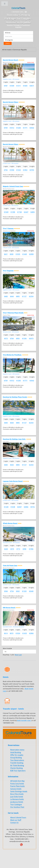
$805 (18, 296)
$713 (18, 549)
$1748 (19, 212)
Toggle (5, 4)
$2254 (31, 296)
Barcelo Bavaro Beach (10, 60)
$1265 (19, 128)
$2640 (31, 591)
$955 (18, 338)
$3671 (32, 86)
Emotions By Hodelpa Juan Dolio (14, 439)
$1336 (24, 338)
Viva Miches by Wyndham (12, 355)
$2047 (19, 507)
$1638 (13, 507)
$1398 (13, 212)
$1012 (12, 128)
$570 (12, 549)
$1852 (25, 170)
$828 (12, 254)
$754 (12, 591)
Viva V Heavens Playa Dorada (13, 313)
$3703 (32, 170)
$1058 (12, 170)
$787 (6, 86)
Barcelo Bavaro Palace (11, 102)
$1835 (25, 86)
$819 (12, 633)
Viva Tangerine (8, 271)
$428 (6, 549)
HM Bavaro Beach (9, 608)
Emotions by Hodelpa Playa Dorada (15, 397)
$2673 (31, 338)
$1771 (25, 128)
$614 (6, 633)
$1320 (24, 591)
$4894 (33, 212)
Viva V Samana (8, 228)
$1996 (31, 549)
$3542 (32, 128)
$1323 (19, 170)
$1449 (25, 254)
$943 (18, 591)
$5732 (33, 507)
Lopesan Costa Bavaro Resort (13, 481)
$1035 (18, 254)
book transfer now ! (24, 720)
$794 (6, 170)
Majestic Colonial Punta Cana (13, 186)
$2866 (26, 507)
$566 (6, 591)
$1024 (18, 633)
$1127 (24, 296)
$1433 (25, 633)
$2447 (26, 212)
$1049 (12, 86)
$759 (6, 128)
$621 (6, 254)
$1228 (6, 507)
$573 (6, 338)
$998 (24, 549)
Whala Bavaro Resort (10, 523)
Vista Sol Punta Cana (10, 565)
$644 (12, 296)
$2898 (31, 254)
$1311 (19, 86)
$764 (12, 338)
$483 (6, 296)
